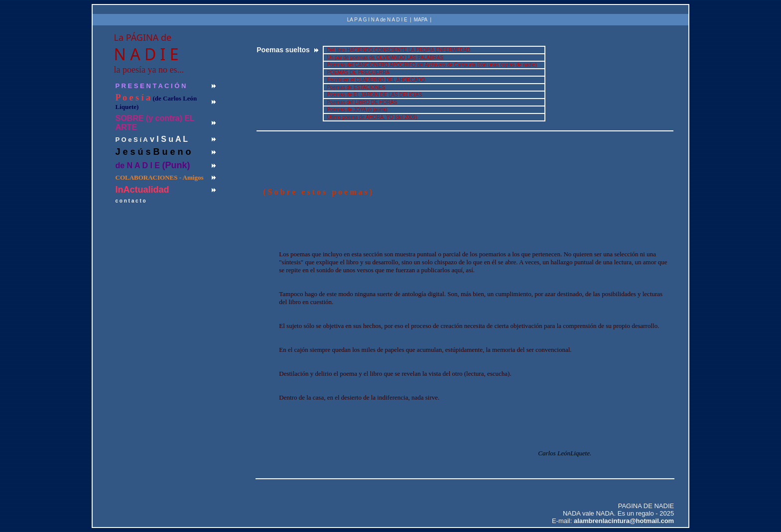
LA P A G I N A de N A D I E (377, 20)
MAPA (421, 20)
